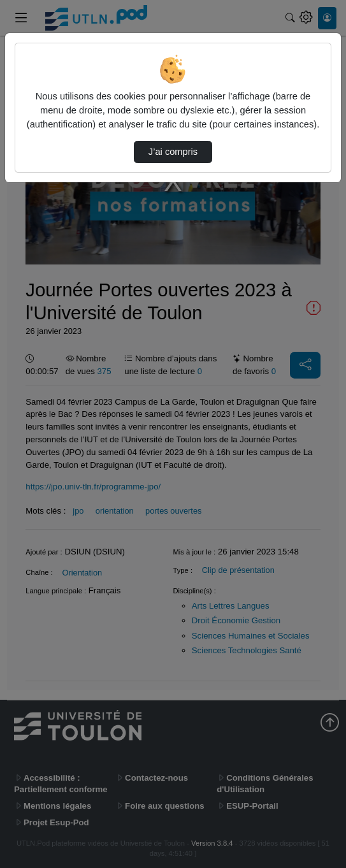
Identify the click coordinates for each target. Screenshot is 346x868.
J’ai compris (173, 152)
